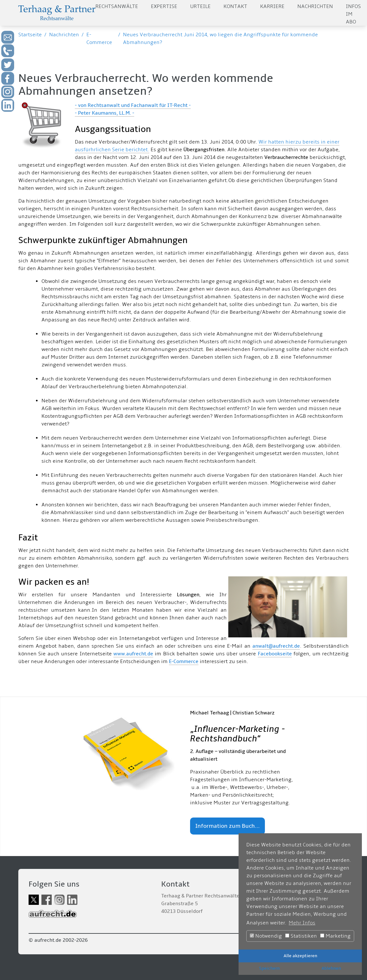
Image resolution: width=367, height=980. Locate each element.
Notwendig (266, 936)
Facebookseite (275, 654)
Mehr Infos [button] (302, 923)
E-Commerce (184, 661)
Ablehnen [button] (331, 968)
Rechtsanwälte (117, 6)
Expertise (164, 6)
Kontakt (235, 6)
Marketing (335, 936)
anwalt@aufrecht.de (276, 646)
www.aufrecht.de (133, 654)
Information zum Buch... (227, 826)
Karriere (272, 6)
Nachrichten (315, 6)
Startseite (30, 35)
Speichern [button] (269, 968)
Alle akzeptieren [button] (300, 956)
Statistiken (301, 936)
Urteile (200, 6)
